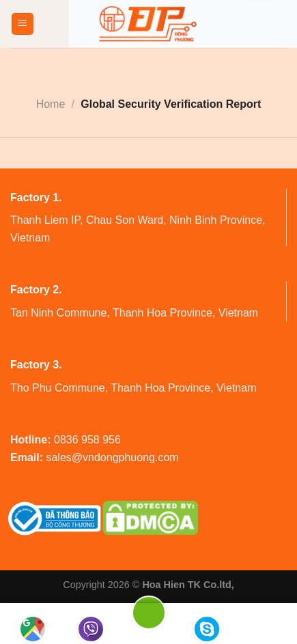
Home (51, 104)
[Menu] (23, 24)
